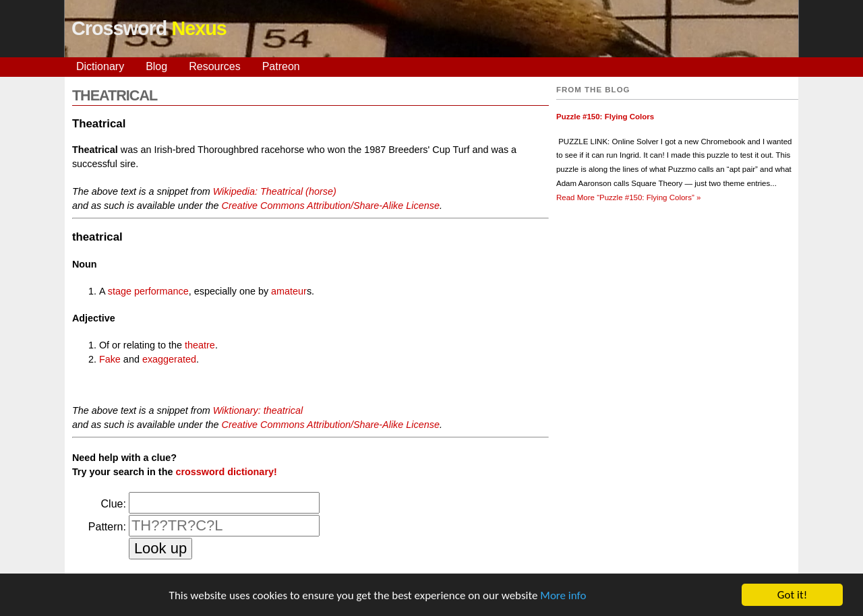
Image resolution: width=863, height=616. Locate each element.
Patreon (281, 66)
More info (563, 595)
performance (161, 291)
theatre (200, 345)
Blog (156, 66)
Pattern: (107, 527)
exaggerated (169, 359)
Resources (214, 66)
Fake (110, 359)
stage (120, 291)
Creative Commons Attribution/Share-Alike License (330, 206)
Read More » (628, 197)
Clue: (114, 504)
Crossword (149, 28)
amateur (289, 291)
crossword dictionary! (226, 472)
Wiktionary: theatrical (258, 410)
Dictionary (100, 66)
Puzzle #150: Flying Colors (605, 117)
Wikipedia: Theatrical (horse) (275, 191)
